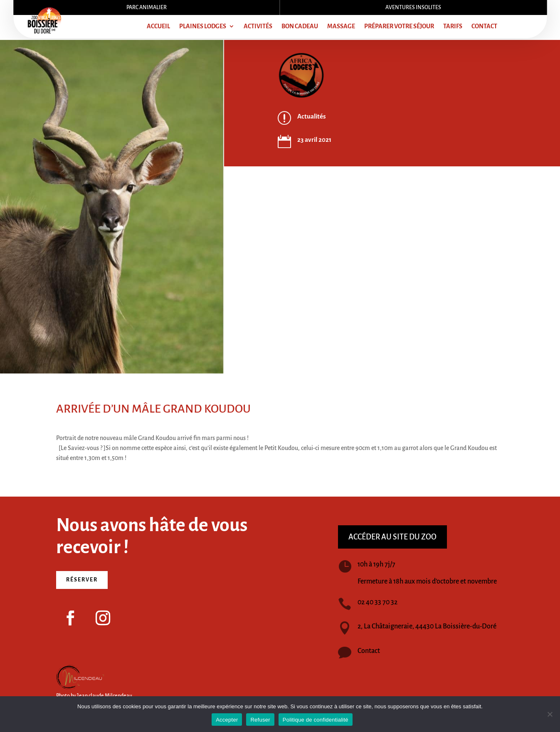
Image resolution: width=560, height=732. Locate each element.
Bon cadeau (300, 26)
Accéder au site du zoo (392, 537)
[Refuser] (550, 714)
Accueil (158, 26)
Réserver (82, 580)
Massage (341, 26)
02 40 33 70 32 (377, 602)
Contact (484, 26)
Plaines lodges (203, 26)
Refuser (260, 720)
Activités (258, 26)
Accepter (227, 720)
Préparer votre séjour (399, 26)
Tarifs (453, 26)
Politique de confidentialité (316, 720)
